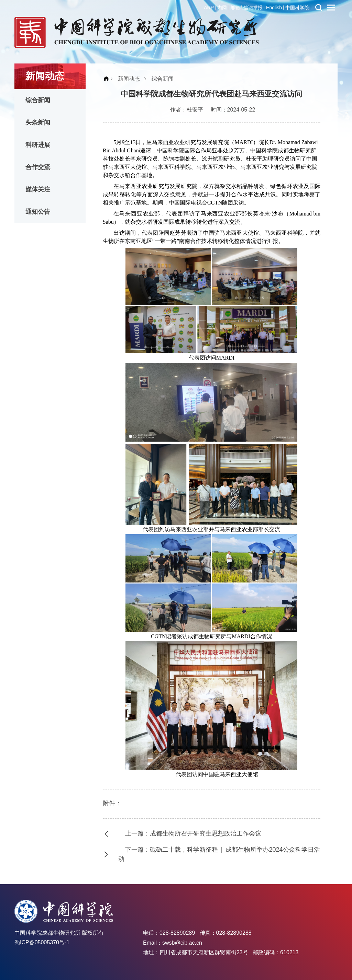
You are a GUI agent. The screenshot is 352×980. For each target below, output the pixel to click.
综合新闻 (38, 100)
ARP (209, 8)
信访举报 (253, 8)
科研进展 (38, 145)
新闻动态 (129, 79)
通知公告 (38, 212)
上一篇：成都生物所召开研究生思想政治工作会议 (193, 833)
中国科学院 (297, 8)
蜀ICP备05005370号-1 (42, 942)
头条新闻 (38, 122)
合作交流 (38, 167)
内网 (222, 8)
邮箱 (235, 8)
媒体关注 (38, 189)
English (274, 8)
